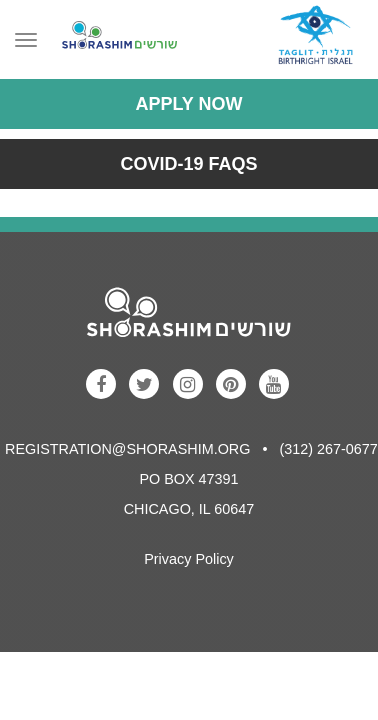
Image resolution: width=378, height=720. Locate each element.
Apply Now (188, 104)
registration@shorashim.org (127, 449)
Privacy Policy (189, 559)
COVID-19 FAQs (188, 164)
